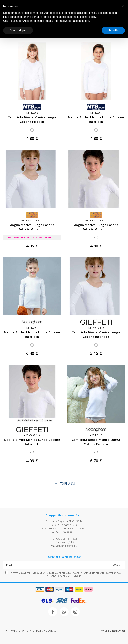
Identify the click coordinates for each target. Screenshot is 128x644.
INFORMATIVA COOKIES (42, 631)
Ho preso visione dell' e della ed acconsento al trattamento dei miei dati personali (64, 574)
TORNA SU (65, 484)
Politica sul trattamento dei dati (86, 573)
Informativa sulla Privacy (46, 573)
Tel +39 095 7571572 (64, 539)
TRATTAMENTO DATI (15, 631)
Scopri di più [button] (18, 30)
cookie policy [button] (88, 17)
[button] (123, 6)
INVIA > (116, 565)
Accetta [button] (113, 30)
